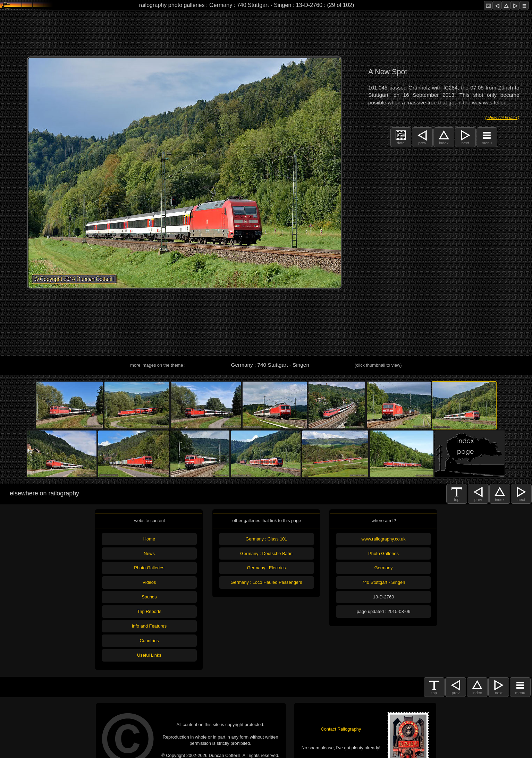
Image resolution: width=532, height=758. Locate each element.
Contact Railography (341, 729)
